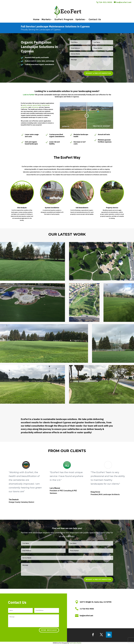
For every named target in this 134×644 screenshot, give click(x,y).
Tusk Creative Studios (75, 643)
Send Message (49, 630)
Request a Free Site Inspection (98, 73)
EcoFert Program (64, 20)
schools (29, 105)
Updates (80, 20)
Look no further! (29, 95)
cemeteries (35, 107)
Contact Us (95, 20)
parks (24, 105)
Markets (46, 20)
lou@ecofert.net (86, 616)
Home (36, 20)
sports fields (37, 105)
